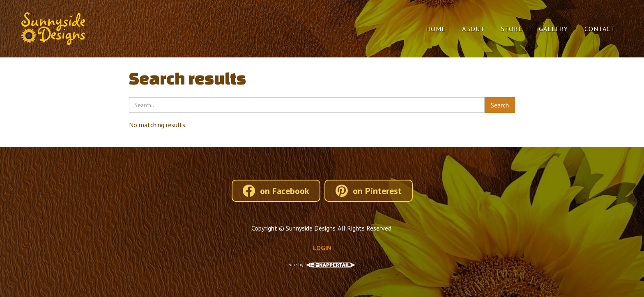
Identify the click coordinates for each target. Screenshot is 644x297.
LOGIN (322, 248)
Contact (600, 29)
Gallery (553, 29)
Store (512, 29)
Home (436, 29)
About (473, 29)
